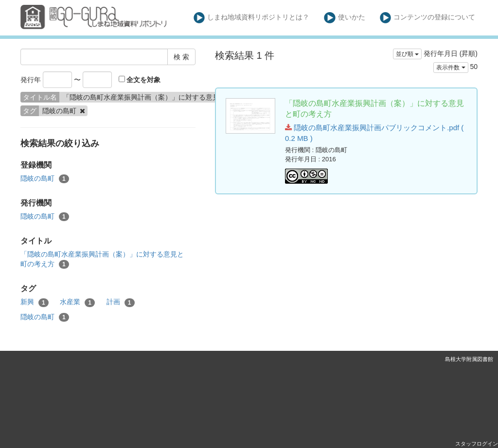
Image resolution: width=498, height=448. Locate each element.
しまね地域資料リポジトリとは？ (252, 18)
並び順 (407, 54)
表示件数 (451, 68)
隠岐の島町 (45, 179)
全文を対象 (140, 80)
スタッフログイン (477, 444)
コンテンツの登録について (428, 18)
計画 (121, 302)
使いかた (345, 18)
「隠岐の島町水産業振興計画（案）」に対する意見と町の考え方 (102, 259)
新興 (35, 302)
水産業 (77, 302)
